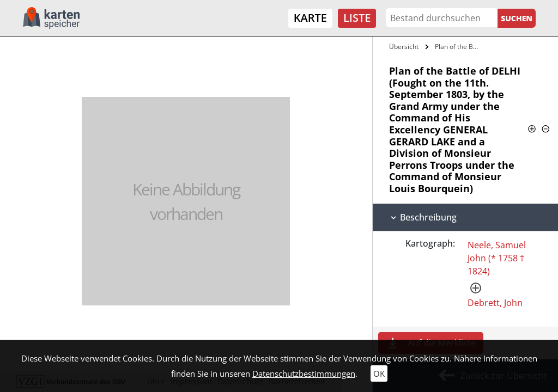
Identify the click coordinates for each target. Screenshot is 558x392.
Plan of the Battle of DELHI (460, 47)
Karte (310, 18)
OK (379, 373)
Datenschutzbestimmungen (304, 373)
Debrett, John (495, 303)
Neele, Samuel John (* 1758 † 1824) (497, 258)
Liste (357, 18)
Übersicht (404, 47)
